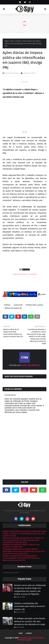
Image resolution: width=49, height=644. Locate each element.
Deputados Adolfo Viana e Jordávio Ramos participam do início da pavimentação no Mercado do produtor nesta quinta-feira (24, 551)
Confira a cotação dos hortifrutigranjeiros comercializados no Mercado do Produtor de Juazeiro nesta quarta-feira (21, 558)
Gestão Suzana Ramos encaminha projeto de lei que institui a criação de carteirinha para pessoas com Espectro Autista (24, 534)
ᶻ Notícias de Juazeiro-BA (13, 308)
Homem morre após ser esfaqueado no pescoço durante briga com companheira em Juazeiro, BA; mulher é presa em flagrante (30, 590)
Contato (29, 633)
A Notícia (18, 41)
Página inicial (9, 41)
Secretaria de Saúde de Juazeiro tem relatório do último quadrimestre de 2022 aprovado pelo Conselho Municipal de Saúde (23, 540)
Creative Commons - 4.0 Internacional (27, 274)
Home (21, 633)
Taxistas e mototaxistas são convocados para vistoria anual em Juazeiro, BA (29, 606)
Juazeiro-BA (18, 305)
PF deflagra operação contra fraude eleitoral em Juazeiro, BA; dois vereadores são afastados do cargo (30, 621)
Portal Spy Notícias (12, 73)
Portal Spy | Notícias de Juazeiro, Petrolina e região (31, 639)
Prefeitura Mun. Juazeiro (34, 305)
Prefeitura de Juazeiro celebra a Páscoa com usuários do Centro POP (21, 546)
